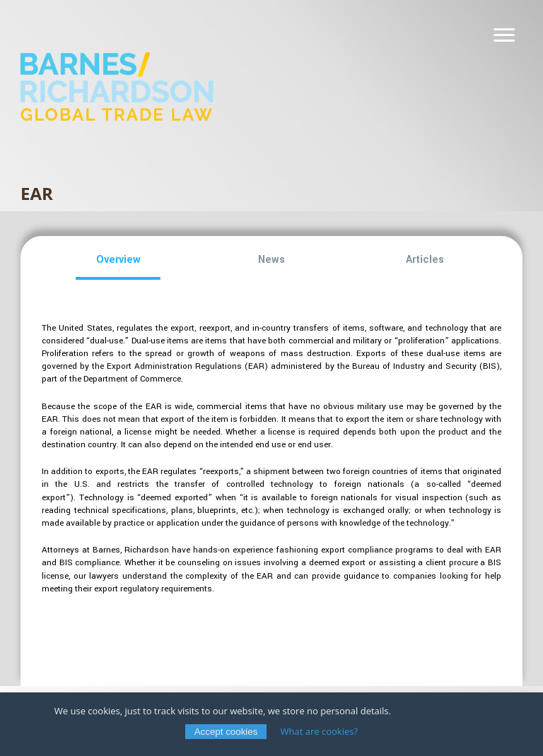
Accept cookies (226, 732)
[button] (118, 260)
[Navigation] (504, 35)
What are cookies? (320, 731)
